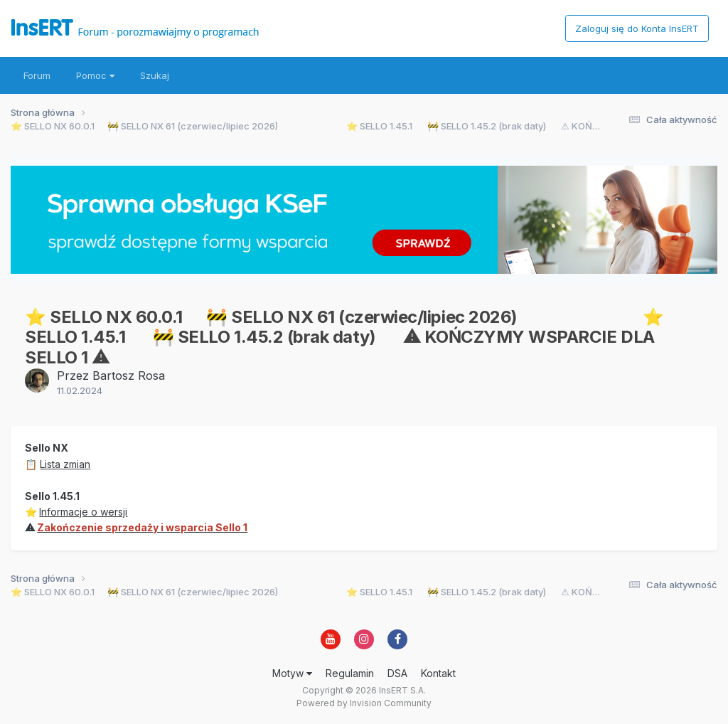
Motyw (292, 673)
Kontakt (438, 673)
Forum (37, 75)
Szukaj (155, 75)
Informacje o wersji (83, 512)
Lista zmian (65, 464)
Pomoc (95, 75)
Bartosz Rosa (129, 376)
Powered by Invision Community (364, 703)
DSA (397, 673)
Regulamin (350, 673)
